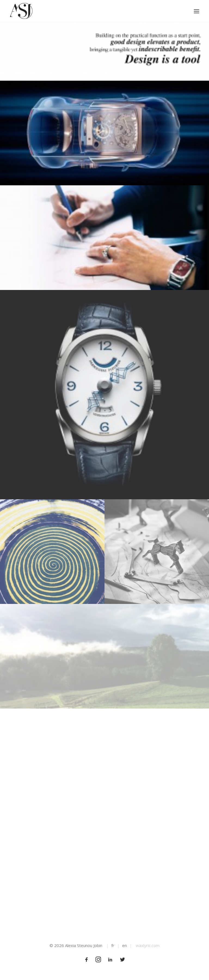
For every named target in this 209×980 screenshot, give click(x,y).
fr (113, 945)
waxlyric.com (148, 945)
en (125, 945)
